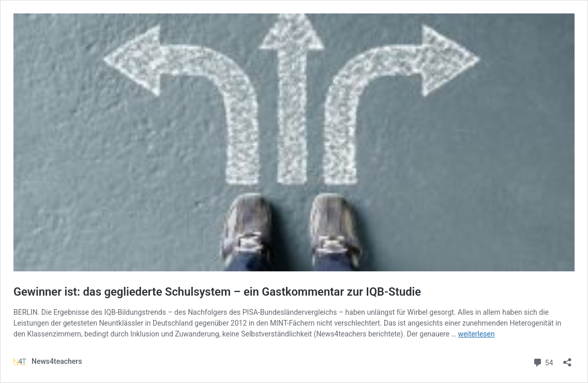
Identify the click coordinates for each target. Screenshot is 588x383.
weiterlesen (476, 334)
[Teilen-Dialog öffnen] (567, 359)
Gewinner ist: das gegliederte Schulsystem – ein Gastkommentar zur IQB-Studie (217, 292)
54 (543, 362)
